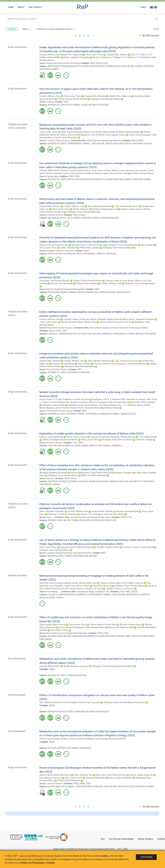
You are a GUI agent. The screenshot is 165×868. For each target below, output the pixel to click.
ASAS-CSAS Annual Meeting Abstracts (104, 141)
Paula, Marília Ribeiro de (101, 473)
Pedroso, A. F (108, 57)
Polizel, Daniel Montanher (66, 138)
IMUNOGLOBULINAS (119, 481)
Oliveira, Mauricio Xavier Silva (103, 625)
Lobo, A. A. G (146, 55)
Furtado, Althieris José (49, 55)
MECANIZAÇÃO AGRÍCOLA (138, 595)
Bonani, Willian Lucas (137, 281)
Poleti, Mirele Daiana (148, 437)
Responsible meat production (60, 328)
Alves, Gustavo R (67, 627)
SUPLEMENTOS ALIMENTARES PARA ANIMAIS (111, 179)
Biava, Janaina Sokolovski (121, 778)
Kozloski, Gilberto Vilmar (139, 405)
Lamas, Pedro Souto (48, 132)
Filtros (12, 29)
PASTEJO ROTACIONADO (78, 179)
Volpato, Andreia (107, 583)
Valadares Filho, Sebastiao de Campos (129, 399)
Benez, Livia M (91, 135)
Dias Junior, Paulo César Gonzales (111, 775)
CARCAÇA (53, 334)
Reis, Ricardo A (72, 402)
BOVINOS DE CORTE (57, 105)
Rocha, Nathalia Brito (80, 473)
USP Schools (35, 7)
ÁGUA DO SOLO (123, 292)
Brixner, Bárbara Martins (129, 132)
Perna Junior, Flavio (94, 55)
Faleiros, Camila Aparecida (51, 437)
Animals (50, 478)
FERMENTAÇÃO (113, 66)
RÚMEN (55, 69)
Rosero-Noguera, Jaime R (51, 408)
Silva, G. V (135, 55)
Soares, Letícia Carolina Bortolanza (55, 775)
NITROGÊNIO (92, 414)
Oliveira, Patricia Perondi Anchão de (78, 173)
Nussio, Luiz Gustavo (124, 589)
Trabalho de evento (17, 575)
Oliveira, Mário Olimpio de (107, 132)
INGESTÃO (149, 66)
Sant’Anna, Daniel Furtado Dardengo (55, 583)
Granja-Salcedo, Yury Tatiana (97, 405)
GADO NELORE (128, 66)
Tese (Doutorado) (17, 659)
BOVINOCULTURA (56, 556)
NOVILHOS (123, 786)
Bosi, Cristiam (147, 245)
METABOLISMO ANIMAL (68, 748)
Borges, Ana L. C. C (119, 405)
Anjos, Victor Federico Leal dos (129, 583)
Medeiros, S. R (121, 57)
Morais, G (152, 586)
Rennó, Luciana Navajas (54, 402)
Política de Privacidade (121, 839)
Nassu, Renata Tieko (87, 322)
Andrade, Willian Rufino (50, 170)
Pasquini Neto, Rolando (117, 55)
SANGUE (56, 484)
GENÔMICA (117, 446)
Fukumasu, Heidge (144, 440)
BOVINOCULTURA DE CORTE (61, 712)
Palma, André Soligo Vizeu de (52, 625)
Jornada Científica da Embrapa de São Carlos (90, 517)
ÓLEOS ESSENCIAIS (137, 786)
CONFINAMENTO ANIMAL (79, 144)
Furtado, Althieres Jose (50, 96)
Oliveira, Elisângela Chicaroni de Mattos (60, 440)
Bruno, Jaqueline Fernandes (77, 57)
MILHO (128, 144)
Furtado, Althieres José (50, 319)
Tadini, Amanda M (68, 248)
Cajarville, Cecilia (76, 405)
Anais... (50, 517)
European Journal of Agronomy (60, 251)
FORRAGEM (84, 372)
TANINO (75, 520)
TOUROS (59, 598)
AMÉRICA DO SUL (128, 414)
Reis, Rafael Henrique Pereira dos (54, 589)
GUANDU (139, 66)
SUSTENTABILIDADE (110, 218)
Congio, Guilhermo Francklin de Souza (72, 399)
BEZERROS (53, 481)
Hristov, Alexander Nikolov (89, 408)
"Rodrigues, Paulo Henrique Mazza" (56, 30)
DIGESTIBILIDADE (97, 66)
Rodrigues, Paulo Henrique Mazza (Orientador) (113, 666)
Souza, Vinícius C (47, 399)
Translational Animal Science (59, 411)
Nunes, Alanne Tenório (77, 437)
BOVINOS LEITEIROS (68, 481)
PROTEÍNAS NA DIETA (142, 144)
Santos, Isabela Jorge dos (141, 775)
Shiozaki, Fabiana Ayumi (130, 625)
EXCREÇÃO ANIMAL (76, 414)
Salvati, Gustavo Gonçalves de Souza (86, 589)
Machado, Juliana (63, 586)
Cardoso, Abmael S (89, 402)
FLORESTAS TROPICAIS (105, 254)
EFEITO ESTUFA (55, 254)
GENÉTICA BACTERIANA (100, 446)
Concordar (146, 857)
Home (11, 7)
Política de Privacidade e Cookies (38, 863)
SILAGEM (51, 598)
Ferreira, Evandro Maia (96, 778)
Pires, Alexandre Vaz (83, 775)
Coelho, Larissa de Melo (50, 57)
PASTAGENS (45, 69)
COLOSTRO (83, 481)
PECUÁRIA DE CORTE (72, 254)
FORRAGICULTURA (107, 292)
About (21, 7)
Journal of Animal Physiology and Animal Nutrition (69, 553)
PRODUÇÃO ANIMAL (142, 179)
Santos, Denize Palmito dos (84, 583)
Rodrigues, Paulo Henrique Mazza (105, 99)
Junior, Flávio (135, 135)
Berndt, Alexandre (54, 173)
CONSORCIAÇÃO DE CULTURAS (74, 66)
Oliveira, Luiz (89, 132)
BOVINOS (52, 520)
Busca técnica (145, 839)
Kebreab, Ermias (111, 408)
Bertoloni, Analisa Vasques (73, 170)
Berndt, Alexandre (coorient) (76, 666)
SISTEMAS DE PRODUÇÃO (97, 712)
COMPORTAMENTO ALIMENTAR (73, 595)
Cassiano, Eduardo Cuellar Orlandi (138, 547)
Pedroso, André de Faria (132, 209)
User (143, 7)
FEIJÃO (84, 105)
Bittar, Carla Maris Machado (94, 475)
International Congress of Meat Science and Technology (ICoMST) (119, 328)
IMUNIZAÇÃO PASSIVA (99, 481)
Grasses (50, 102)
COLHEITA (53, 595)
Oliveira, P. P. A (134, 57)
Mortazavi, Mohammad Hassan (53, 473)
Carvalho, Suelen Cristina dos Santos (80, 319)
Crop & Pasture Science (57, 369)
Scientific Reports (54, 443)
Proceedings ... (53, 592)
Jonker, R (110, 589)
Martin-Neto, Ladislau (90, 248)
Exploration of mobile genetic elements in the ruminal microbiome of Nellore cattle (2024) (92, 433)
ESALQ (99, 63)
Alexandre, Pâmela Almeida (123, 437)
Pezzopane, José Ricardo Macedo (122, 245)
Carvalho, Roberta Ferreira (108, 547)
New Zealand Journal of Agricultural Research (67, 633)
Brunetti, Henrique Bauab (62, 283)
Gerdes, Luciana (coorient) (72, 739)
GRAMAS (73, 292)
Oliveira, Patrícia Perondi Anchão (72, 99)
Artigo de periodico (17, 47)
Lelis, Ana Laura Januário (136, 170)
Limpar (156, 29)
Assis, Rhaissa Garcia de (50, 778)
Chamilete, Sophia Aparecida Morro (113, 319)
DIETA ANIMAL (74, 105)
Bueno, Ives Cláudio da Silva (121, 627)
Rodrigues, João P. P (102, 399)
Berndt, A (97, 57)
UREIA (128, 636)
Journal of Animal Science (58, 141)
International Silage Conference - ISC (93, 592)
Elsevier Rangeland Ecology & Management (66, 289)
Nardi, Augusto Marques (72, 132)
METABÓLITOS (136, 481)
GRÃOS (108, 144)
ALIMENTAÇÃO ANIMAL (109, 414)
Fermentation (52, 176)
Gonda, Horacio (70, 408)
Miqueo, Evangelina (124, 473)
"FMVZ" (27, 30)
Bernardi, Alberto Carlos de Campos (88, 245)
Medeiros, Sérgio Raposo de (105, 209)
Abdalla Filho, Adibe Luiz (71, 55)
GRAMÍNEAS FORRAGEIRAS (113, 334)
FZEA (105, 63)
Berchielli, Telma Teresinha (143, 402)
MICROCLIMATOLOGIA (88, 292)
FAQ (103, 839)
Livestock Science (55, 215)
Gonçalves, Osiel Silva (100, 437)
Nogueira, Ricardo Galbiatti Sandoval (77, 547)
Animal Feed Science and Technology (63, 63)
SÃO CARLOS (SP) (108, 520)
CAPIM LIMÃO (54, 786)
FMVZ (92, 63)
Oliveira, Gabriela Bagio (50, 739)
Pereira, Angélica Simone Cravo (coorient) (82, 702)
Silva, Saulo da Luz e (102, 586)
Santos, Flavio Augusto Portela (112, 135)
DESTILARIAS (119, 144)
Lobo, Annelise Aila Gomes (126, 206)
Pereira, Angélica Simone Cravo (109, 173)
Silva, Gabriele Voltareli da (99, 206)
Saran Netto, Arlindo (80, 586)
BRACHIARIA (54, 66)
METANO (93, 105)
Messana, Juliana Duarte (54, 405)
